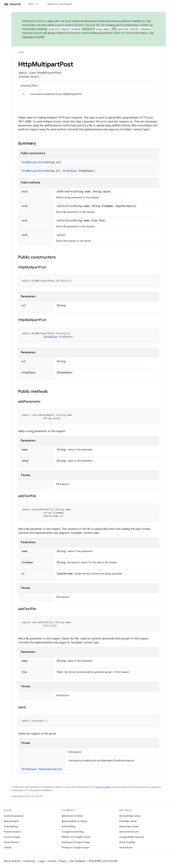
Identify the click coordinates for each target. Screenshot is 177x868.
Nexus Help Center (129, 826)
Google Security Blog (73, 832)
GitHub (8, 847)
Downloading (11, 826)
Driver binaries (11, 842)
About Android (12, 861)
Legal (41, 861)
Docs (32, 4)
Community (29, 861)
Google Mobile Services (132, 837)
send (60, 235)
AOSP (21, 52)
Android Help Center (130, 816)
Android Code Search (60, 4)
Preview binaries (12, 832)
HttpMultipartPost (33, 162)
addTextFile (65, 206)
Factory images (12, 837)
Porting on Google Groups (75, 847)
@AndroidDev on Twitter (74, 821)
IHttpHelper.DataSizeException (42, 769)
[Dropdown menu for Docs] (39, 4)
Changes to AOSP (33, 37)
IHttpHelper (70, 171)
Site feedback (78, 861)
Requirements (11, 821)
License (52, 861)
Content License (103, 787)
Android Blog (69, 826)
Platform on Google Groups (76, 837)
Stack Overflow (127, 842)
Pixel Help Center (128, 821)
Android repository (14, 816)
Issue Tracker (126, 847)
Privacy (63, 861)
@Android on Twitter (72, 816)
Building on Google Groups (76, 842)
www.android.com (129, 832)
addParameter (65, 191)
